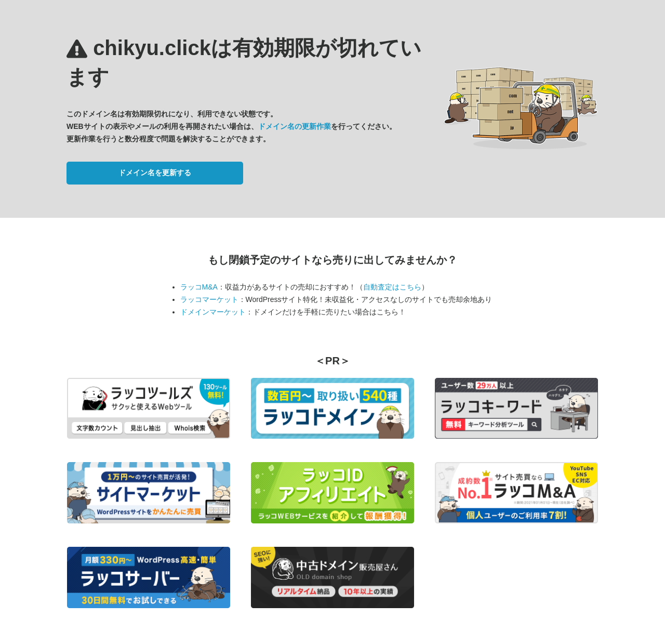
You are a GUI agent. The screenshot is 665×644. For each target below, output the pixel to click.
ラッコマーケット (209, 299)
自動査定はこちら (392, 287)
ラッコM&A (199, 287)
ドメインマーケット (213, 312)
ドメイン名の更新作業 (295, 126)
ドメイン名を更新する (155, 173)
